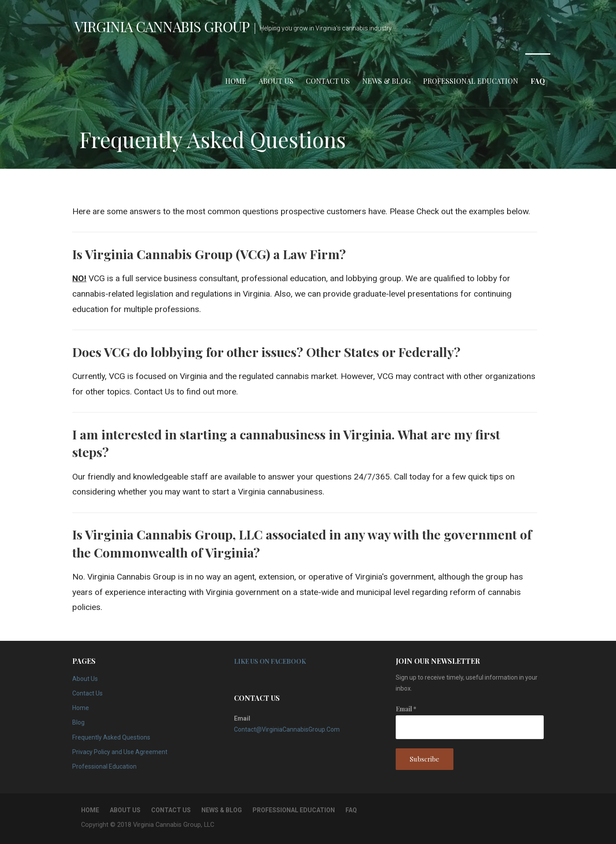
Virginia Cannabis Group (162, 26)
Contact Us (328, 81)
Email (406, 709)
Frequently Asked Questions (111, 737)
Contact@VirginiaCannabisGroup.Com (287, 729)
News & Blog (386, 81)
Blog (78, 722)
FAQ (538, 81)
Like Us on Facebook (270, 661)
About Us (276, 81)
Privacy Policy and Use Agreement (120, 752)
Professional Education (471, 81)
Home (236, 81)
